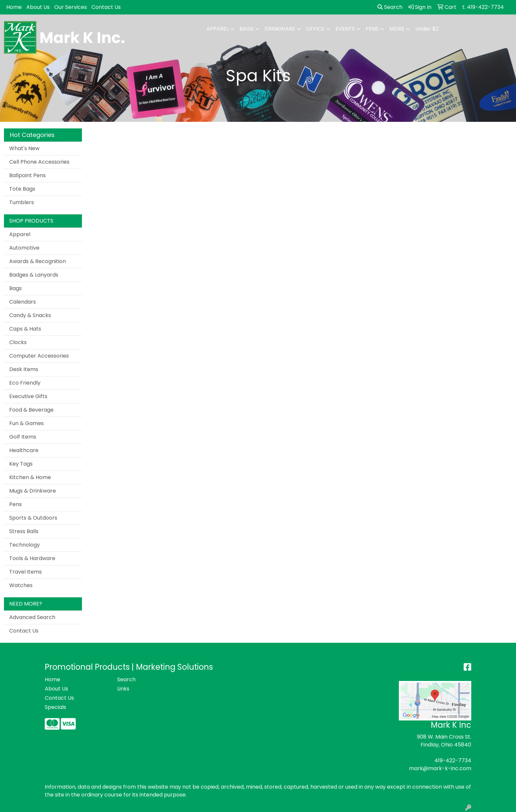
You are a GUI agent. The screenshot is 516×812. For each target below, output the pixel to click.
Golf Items (23, 437)
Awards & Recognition (38, 261)
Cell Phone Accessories (39, 162)
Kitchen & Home (30, 477)
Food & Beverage (31, 410)
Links (123, 689)
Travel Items (26, 572)
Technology (25, 545)
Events (345, 29)
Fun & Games (26, 423)
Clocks (18, 342)
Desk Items (24, 369)
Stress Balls (24, 531)
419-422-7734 (453, 760)
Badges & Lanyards (34, 275)
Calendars (23, 302)
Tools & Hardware (32, 558)
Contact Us (106, 7)
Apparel (218, 29)
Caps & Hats (25, 329)
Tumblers (22, 202)
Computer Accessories (39, 356)
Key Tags (21, 464)
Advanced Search (32, 617)
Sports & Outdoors (33, 518)
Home (14, 7)
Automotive (24, 248)
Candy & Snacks (30, 315)
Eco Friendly (25, 383)
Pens (372, 29)
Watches (21, 585)
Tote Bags (22, 189)
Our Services (71, 7)
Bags (247, 29)
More (397, 29)
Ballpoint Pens (27, 175)
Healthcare (24, 450)
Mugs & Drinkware (33, 491)
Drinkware (280, 29)
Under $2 (427, 29)
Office (315, 29)
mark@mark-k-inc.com (440, 768)
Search (390, 7)
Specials (55, 707)
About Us (38, 7)
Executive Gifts (28, 396)
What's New (24, 148)
